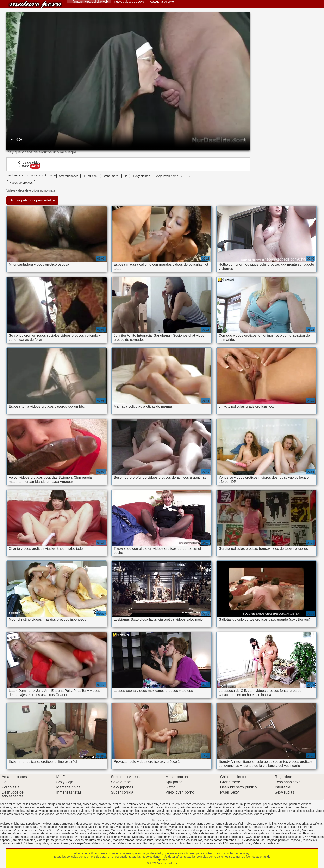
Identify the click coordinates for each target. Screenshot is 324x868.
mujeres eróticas (251, 804)
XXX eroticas (286, 824)
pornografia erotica (12, 811)
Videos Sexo (47, 830)
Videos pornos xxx (26, 830)
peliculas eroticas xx (192, 807)
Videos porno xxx (127, 827)
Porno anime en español (171, 837)
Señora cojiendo (290, 830)
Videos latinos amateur (58, 824)
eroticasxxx (90, 804)
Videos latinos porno (200, 824)
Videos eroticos (35, 5)
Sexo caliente (145, 840)
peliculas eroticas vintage (131, 807)
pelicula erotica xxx (275, 804)
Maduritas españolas (309, 824)
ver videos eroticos (169, 811)
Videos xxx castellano (60, 833)
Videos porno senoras (71, 830)
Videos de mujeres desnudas (19, 827)
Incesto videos (59, 843)
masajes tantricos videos (223, 804)
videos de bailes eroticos (260, 811)
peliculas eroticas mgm (68, 807)
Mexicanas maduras (101, 827)
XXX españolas (80, 843)
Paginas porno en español (284, 840)
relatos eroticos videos (75, 811)
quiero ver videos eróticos (42, 811)
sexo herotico (130, 811)
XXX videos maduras (251, 840)
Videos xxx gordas (36, 843)
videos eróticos (243, 814)
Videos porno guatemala (29, 833)
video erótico (215, 811)
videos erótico (201, 814)
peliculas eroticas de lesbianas (32, 807)
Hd (126, 176)
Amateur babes (68, 176)
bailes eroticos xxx (34, 804)
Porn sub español (263, 827)
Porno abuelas (48, 827)
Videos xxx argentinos (116, 824)
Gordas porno (152, 843)
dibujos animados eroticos (64, 804)
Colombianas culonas (73, 827)
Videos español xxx (238, 843)
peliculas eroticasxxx (249, 807)
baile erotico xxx (10, 804)
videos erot (148, 814)
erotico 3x (105, 804)
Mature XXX (164, 830)
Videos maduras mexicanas (93, 840)
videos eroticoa (222, 814)
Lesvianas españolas (59, 837)
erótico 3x (119, 804)
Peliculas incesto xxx (289, 827)
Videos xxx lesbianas (267, 843)
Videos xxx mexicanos (263, 830)
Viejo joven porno (167, 176)
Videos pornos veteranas (220, 840)
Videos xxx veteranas (146, 824)
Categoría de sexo (162, 2)
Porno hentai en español (28, 837)
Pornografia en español (90, 837)
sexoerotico (148, 811)
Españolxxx (34, 824)
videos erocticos (107, 814)
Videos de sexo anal (122, 833)
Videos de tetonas (203, 833)
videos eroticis (182, 814)
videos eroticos (264, 814)
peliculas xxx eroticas (278, 807)
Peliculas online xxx (231, 837)
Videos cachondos (173, 824)
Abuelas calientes (24, 840)
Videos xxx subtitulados (288, 837)
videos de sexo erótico (40, 814)
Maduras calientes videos (153, 833)
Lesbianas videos (119, 837)
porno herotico (302, 807)
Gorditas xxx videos (229, 833)
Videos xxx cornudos (87, 824)
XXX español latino (259, 837)
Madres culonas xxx (124, 830)
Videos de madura (130, 843)
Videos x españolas (257, 833)
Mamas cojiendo (179, 827)
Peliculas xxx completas (207, 827)
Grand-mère (110, 176)
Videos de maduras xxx (286, 833)
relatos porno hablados (105, 811)
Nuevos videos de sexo (129, 2)
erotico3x (152, 804)
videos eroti (164, 814)
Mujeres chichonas (12, 824)
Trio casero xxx (180, 833)
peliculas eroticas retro (99, 807)
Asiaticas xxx (146, 830)
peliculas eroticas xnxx (163, 807)
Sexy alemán (142, 176)
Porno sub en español (229, 824)
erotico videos (136, 804)
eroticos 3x (167, 804)
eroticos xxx (183, 804)
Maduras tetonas (124, 840)
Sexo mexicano (165, 840)
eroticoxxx (199, 804)
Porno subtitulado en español (205, 843)
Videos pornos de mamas (207, 830)
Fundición (90, 176)
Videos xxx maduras (189, 840)
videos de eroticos (21, 183)
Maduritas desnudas (237, 827)
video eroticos (234, 811)
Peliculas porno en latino (260, 824)
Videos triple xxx (236, 830)
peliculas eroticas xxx (221, 807)
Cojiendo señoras (98, 830)
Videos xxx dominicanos (91, 833)
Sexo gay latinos (143, 837)
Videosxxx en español (203, 837)
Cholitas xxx (181, 830)
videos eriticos (86, 814)
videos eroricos (129, 814)
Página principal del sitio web (89, 2)
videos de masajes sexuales (296, 811)
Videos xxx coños (173, 843)
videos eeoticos (66, 814)
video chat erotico (194, 811)
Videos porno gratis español (55, 840)
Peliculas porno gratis (154, 827)
